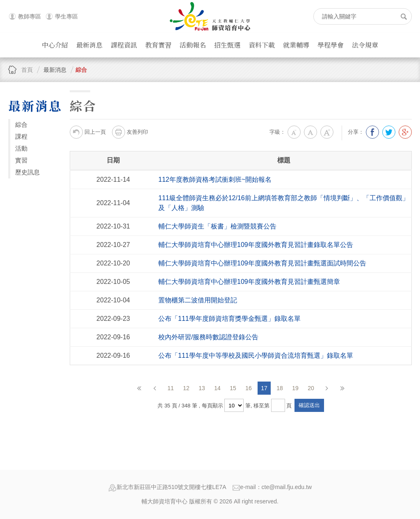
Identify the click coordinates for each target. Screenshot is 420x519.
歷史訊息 (27, 172)
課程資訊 (124, 45)
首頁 (27, 70)
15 (233, 388)
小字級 (294, 132)
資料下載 (262, 45)
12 (186, 388)
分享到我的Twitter (389, 132)
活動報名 (193, 45)
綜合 (81, 70)
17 (264, 388)
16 (249, 388)
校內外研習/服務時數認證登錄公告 (208, 337)
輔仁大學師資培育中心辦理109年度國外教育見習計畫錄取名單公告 (256, 245)
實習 (21, 160)
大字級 (327, 132)
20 (311, 388)
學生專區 (66, 16)
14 (217, 388)
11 (171, 388)
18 (280, 388)
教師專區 (30, 16)
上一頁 (155, 388)
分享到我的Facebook (372, 132)
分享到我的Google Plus (405, 132)
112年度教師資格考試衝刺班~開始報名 (215, 179)
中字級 (310, 132)
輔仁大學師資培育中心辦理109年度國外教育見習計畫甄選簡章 (249, 282)
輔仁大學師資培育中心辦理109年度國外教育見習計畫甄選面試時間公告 (262, 263)
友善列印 (130, 132)
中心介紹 (55, 45)
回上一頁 (88, 132)
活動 (21, 148)
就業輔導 (296, 45)
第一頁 (139, 388)
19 (295, 388)
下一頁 (326, 388)
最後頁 (342, 388)
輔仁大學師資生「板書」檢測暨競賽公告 (217, 226)
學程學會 (331, 45)
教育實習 (158, 45)
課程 (21, 136)
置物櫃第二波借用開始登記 (198, 300)
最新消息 (89, 45)
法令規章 (365, 45)
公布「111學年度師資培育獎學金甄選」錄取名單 (229, 319)
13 (202, 388)
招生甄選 (227, 45)
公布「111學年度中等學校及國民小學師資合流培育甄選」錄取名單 (256, 356)
